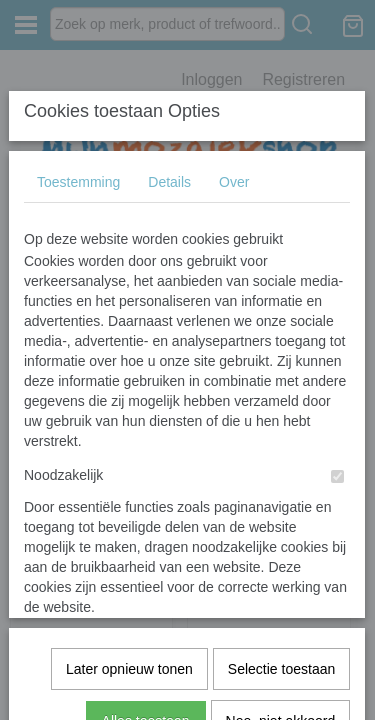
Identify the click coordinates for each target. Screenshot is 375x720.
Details (169, 166)
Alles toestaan (146, 483)
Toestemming (78, 166)
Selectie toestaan (281, 431)
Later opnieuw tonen (129, 431)
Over (234, 166)
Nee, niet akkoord (281, 483)
